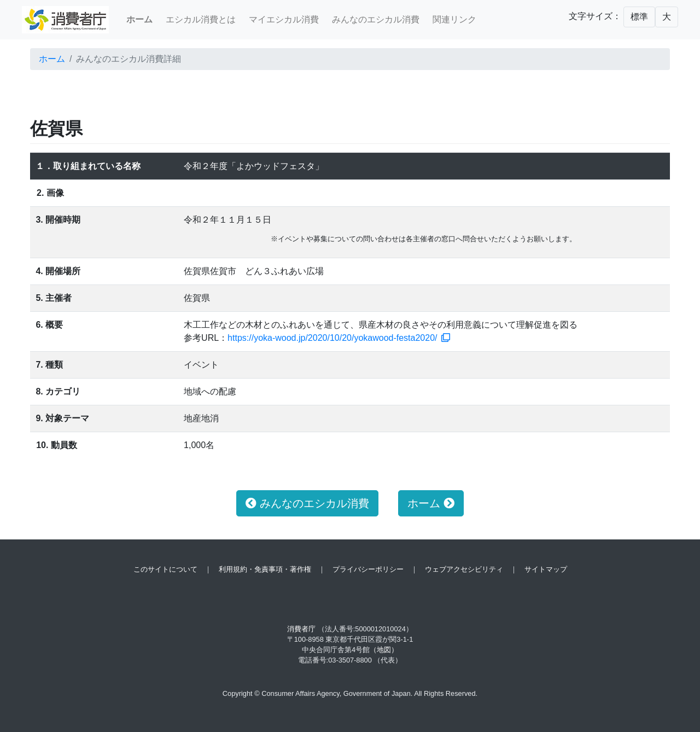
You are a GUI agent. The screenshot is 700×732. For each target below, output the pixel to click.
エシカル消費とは (201, 19)
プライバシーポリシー (368, 569)
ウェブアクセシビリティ (464, 569)
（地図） (384, 650)
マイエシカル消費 (284, 19)
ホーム (52, 59)
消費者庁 (301, 629)
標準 (639, 17)
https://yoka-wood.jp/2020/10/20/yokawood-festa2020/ (339, 338)
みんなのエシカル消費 (376, 19)
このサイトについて (165, 569)
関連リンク (454, 19)
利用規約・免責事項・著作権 (265, 569)
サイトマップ (546, 569)
